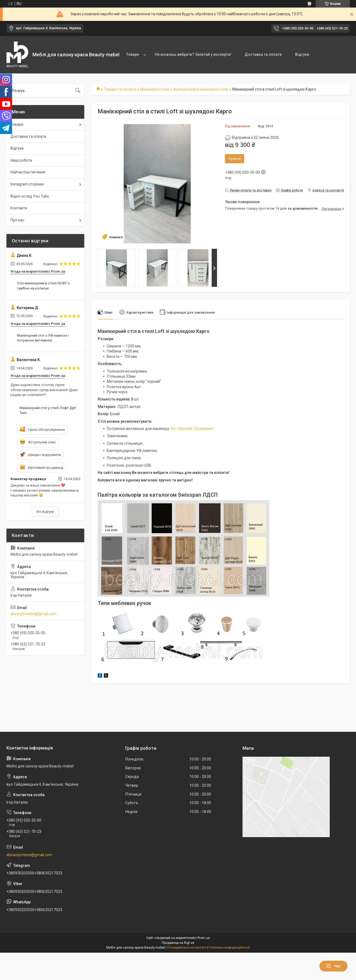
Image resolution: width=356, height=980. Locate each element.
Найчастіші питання (28, 172)
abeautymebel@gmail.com (33, 614)
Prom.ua (204, 938)
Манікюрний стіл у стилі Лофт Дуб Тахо (48, 410)
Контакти (19, 208)
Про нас (17, 220)
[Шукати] (78, 91)
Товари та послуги (120, 89)
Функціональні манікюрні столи (201, 89)
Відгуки (302, 54)
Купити (235, 159)
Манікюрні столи (155, 89)
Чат (333, 966)
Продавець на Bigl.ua (178, 943)
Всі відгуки (45, 512)
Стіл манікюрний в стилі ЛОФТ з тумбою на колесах (43, 286)
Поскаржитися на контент (187, 948)
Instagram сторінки (27, 184)
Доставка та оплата (263, 54)
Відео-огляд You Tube (30, 196)
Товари (133, 54)
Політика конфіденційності (230, 948)
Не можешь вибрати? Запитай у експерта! (193, 54)
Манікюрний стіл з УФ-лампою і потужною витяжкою (43, 338)
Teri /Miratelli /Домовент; (192, 429)
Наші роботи (21, 160)
